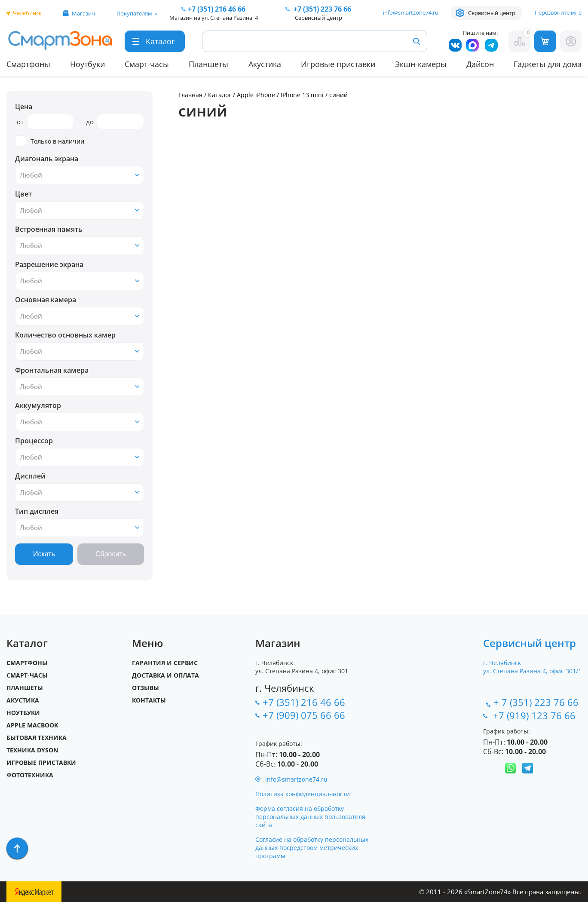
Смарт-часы (147, 64)
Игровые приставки (338, 64)
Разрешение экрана (49, 264)
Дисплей (30, 476)
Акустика (265, 64)
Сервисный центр (492, 13)
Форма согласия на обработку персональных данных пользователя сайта (310, 817)
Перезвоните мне (558, 12)
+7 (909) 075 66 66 (304, 715)
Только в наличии (50, 141)
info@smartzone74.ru (411, 12)
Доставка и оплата (165, 675)
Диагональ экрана (47, 159)
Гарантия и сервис (165, 663)
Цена (24, 107)
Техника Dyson (32, 750)
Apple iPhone (257, 95)
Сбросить (111, 554)
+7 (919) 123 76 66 (536, 715)
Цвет (23, 194)
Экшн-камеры (421, 64)
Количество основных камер (65, 335)
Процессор (34, 441)
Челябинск (27, 13)
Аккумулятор (38, 405)
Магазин (83, 13)
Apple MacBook (32, 725)
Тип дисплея (37, 511)
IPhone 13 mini (302, 95)
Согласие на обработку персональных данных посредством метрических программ (312, 848)
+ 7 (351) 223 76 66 (536, 702)
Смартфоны (28, 64)
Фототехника (30, 775)
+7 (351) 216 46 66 (304, 702)
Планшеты (208, 64)
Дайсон (480, 64)
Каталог (220, 95)
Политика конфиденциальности (303, 794)
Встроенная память (49, 229)
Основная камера (46, 300)
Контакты (149, 700)
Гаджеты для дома (548, 64)
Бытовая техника (37, 738)
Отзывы (145, 688)
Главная (190, 95)
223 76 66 (322, 9)
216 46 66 (217, 9)
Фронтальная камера (52, 370)
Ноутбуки (87, 64)
